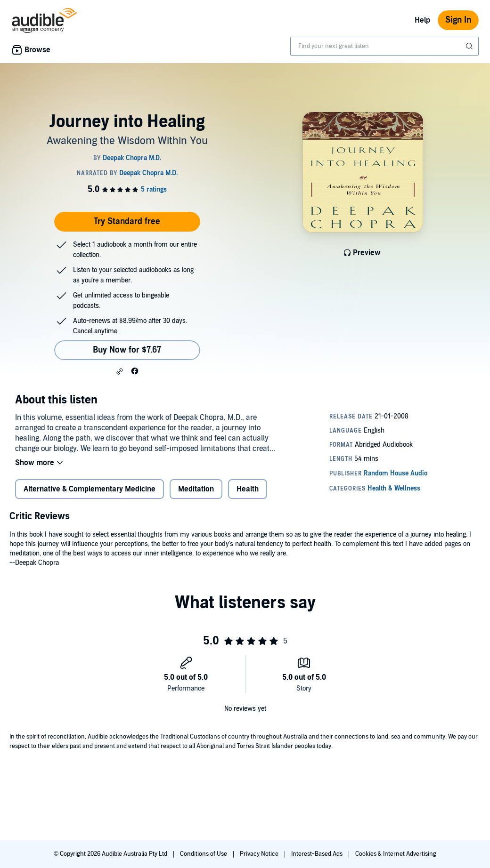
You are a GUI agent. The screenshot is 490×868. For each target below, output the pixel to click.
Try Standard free (127, 221)
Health (248, 489)
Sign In (458, 20)
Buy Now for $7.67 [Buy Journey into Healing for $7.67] (127, 350)
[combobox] (384, 46)
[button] (120, 371)
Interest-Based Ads (318, 854)
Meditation (196, 489)
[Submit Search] (470, 46)
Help (422, 20)
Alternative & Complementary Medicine (90, 489)
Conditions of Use (204, 854)
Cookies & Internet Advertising (396, 854)
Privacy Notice (260, 854)
